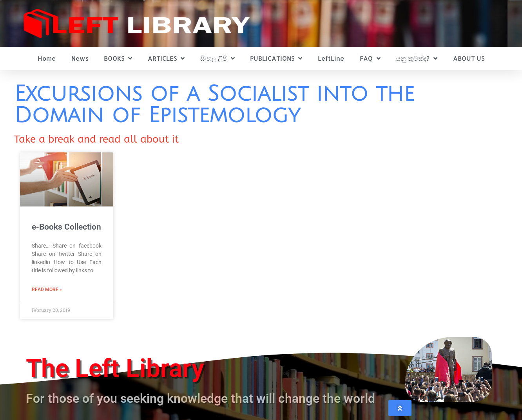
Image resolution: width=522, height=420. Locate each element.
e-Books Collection (66, 227)
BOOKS (118, 58)
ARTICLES (166, 58)
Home (47, 58)
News (80, 58)
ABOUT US (469, 58)
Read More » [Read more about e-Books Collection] (47, 290)
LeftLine (331, 58)
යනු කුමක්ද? (417, 58)
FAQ (370, 58)
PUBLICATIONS (276, 58)
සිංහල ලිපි (217, 58)
